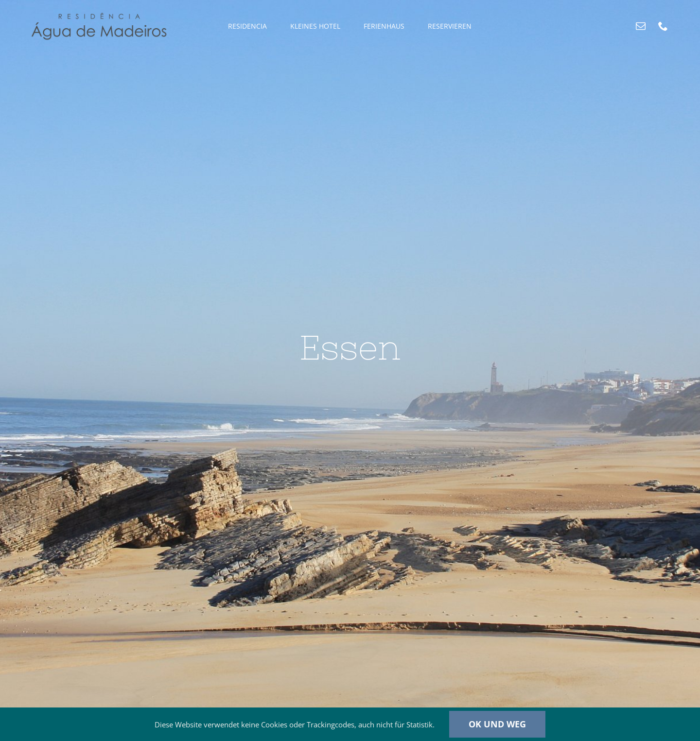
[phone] (663, 26)
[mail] (641, 26)
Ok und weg (497, 724)
